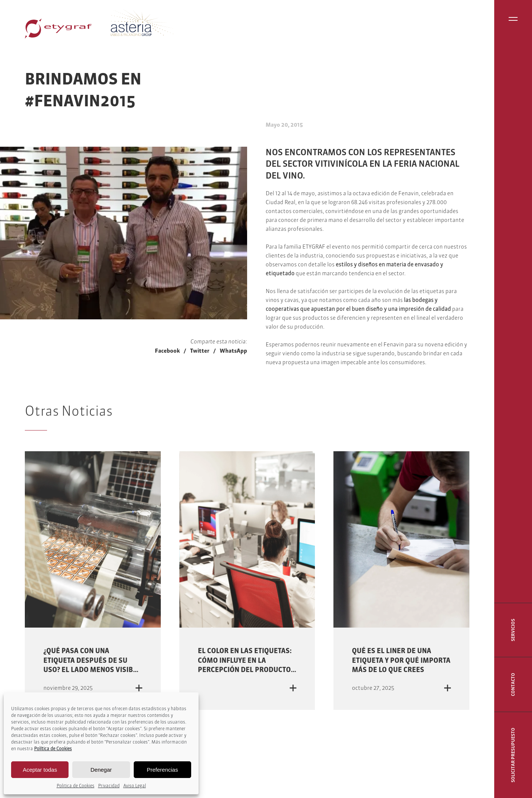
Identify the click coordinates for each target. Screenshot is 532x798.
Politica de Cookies (76, 786)
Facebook (167, 351)
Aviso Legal (135, 786)
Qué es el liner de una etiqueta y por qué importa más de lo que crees (401, 660)
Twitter (200, 351)
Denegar (101, 770)
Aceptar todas (40, 770)
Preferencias (162, 770)
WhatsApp (233, 351)
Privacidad (109, 786)
